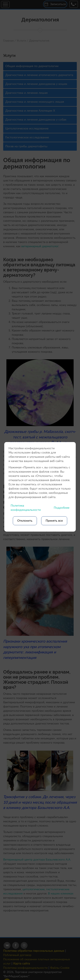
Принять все (54, 521)
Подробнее (62, 508)
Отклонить (25, 521)
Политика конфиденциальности (26, 508)
